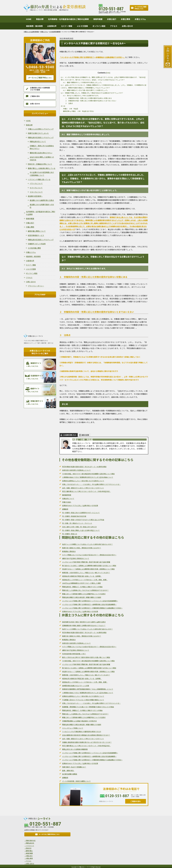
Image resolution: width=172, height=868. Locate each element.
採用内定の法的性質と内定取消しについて (76, 470)
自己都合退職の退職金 (70, 774)
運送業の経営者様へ (35, 196)
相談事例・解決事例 (34, 26)
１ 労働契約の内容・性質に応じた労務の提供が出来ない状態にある (88, 98)
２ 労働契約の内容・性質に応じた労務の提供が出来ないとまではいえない (91, 101)
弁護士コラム (140, 19)
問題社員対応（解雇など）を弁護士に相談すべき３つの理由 (82, 587)
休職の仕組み (67, 502)
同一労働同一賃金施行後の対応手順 (74, 516)
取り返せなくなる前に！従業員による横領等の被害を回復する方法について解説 (89, 566)
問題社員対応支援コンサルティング (41, 137)
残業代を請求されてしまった (38, 133)
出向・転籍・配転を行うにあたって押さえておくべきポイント (83, 488)
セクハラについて (36, 188)
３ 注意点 (69, 103)
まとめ (63, 106)
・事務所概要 (28, 853)
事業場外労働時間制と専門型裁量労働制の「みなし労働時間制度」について (88, 689)
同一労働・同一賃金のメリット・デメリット (77, 523)
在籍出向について (68, 498)
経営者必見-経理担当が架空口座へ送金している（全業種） (82, 576)
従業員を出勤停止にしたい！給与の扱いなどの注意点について (83, 481)
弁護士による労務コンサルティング (41, 129)
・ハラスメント (29, 845)
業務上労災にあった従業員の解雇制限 (75, 749)
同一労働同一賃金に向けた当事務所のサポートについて (81, 513)
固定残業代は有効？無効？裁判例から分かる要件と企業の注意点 (84, 622)
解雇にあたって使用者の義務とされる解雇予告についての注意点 (84, 594)
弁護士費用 (126, 19)
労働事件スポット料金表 (37, 244)
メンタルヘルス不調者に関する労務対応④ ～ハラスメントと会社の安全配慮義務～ (90, 601)
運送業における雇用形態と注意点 (42, 200)
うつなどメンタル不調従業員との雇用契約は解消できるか (82, 732)
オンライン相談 (99, 26)
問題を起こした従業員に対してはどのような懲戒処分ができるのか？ (85, 590)
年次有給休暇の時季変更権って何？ (74, 654)
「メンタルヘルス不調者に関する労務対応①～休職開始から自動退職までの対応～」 (92, 57)
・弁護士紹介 (28, 855)
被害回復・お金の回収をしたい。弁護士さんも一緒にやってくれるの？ (86, 573)
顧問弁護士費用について (37, 231)
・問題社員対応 (29, 843)
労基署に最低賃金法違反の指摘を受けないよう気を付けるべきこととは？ (87, 742)
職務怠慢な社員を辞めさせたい (41, 153)
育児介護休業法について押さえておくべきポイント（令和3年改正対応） (86, 491)
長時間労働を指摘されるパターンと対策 (76, 686)
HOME (29, 19)
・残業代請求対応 (29, 840)
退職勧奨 (65, 509)
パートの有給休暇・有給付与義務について (76, 781)
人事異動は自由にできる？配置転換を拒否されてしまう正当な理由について (88, 477)
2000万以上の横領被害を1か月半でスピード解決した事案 (81, 583)
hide (108, 73)
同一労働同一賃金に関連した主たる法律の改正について (81, 530)
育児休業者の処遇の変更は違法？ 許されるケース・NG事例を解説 (84, 467)
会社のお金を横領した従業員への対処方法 (42, 158)
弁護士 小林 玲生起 (71, 109)
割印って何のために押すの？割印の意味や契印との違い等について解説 (86, 657)
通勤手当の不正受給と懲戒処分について (76, 558)
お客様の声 (52, 26)
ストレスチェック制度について (73, 728)
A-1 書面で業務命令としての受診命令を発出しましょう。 (83, 82)
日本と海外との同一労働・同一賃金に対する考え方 (79, 527)
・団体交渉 (27, 848)
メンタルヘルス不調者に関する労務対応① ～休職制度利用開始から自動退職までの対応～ (92, 608)
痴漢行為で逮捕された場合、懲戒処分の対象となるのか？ (82, 548)
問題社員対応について (38, 141)
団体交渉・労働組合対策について (40, 164)
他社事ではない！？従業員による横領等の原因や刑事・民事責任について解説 (88, 569)
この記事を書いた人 (69, 435)
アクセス (114, 26)
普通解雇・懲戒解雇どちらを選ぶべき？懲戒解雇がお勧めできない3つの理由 (88, 707)
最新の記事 (85, 435)
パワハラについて (36, 183)
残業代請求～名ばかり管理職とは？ (74, 767)
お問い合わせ (127, 26)
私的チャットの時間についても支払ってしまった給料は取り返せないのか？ (87, 544)
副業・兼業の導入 (68, 771)
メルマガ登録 (82, 26)
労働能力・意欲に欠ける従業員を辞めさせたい (42, 147)
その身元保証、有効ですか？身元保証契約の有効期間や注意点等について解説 (88, 474)
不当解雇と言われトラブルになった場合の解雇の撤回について (83, 700)
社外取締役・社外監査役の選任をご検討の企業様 (68, 19)
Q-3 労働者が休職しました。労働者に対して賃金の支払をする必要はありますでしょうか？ (92, 93)
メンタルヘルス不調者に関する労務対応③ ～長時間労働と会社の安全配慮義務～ (89, 604)
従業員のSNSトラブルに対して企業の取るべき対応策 (80, 505)
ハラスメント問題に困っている (39, 179)
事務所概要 (98, 19)
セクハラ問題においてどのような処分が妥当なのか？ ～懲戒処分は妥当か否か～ (89, 555)
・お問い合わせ (29, 862)
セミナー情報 (67, 26)
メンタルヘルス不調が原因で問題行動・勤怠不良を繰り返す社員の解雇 (86, 562)
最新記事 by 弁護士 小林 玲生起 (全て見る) (78, 111)
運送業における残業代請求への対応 (42, 206)
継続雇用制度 (67, 495)
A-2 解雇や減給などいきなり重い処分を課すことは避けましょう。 (86, 90)
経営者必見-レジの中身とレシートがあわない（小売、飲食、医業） (85, 580)
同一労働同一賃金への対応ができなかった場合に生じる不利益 (83, 520)
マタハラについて (36, 192)
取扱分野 (40, 19)
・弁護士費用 (28, 857)
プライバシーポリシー (36, 286)
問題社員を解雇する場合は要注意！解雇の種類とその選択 (82, 597)
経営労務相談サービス (36, 235)
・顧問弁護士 (28, 850)
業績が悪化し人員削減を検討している (42, 168)
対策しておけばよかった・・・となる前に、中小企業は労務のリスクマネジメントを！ (91, 484)
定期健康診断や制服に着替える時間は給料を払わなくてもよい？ (84, 625)
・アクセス (27, 860)
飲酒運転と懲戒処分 (69, 551)
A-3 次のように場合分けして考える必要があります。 (81, 96)
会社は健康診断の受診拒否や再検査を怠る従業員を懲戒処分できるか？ (86, 735)
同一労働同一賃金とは (70, 534)
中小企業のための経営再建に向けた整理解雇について (42, 174)
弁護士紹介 (112, 19)
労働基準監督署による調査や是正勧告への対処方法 (79, 721)
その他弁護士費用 (34, 248)
